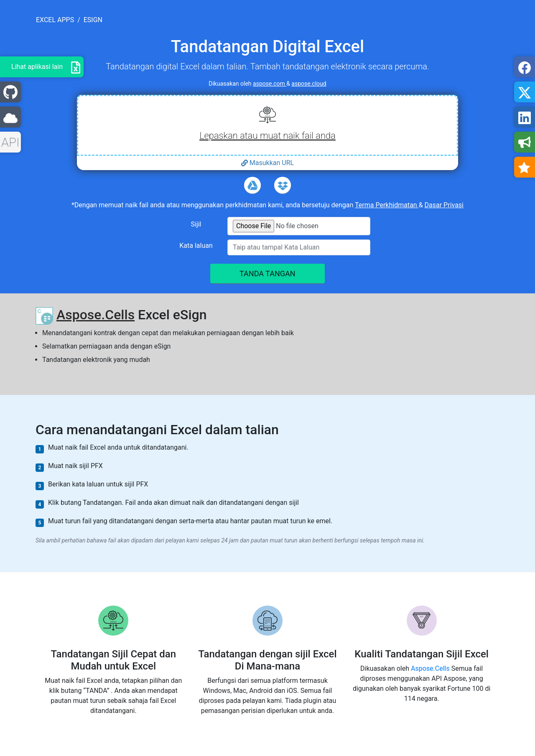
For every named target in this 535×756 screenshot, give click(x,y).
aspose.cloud (309, 84)
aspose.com (270, 84)
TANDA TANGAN (267, 274)
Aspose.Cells (96, 315)
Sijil (196, 224)
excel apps (55, 20)
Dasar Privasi (444, 205)
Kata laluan (196, 246)
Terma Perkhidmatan (387, 205)
